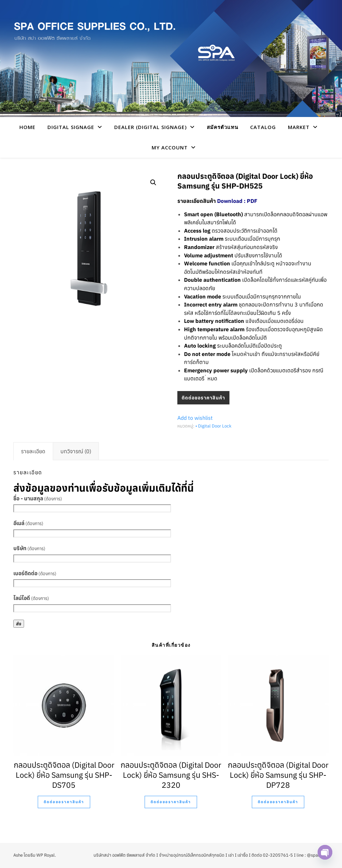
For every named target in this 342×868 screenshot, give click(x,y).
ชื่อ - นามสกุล (38, 498)
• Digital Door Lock (213, 426)
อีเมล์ (28, 523)
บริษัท (29, 548)
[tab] (33, 451)
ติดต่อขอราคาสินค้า (203, 398)
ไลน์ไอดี (31, 598)
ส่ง (19, 624)
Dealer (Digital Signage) (150, 127)
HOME (27, 127)
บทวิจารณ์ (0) (76, 451)
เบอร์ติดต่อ (35, 573)
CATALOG (263, 127)
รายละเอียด (33, 451)
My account (170, 147)
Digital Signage (71, 127)
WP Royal (46, 855)
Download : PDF (237, 201)
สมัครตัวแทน (222, 127)
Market (299, 127)
